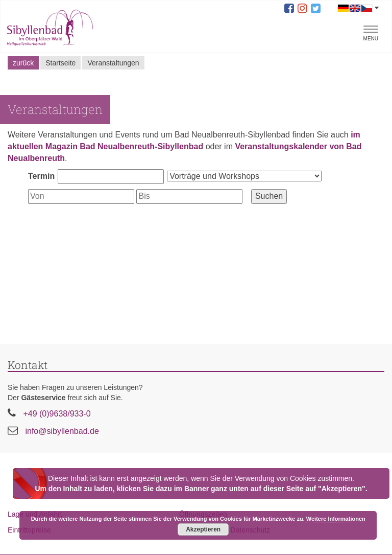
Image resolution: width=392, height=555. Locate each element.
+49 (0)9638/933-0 (57, 414)
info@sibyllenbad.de (62, 431)
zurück (23, 63)
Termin (41, 176)
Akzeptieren (203, 529)
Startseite (60, 63)
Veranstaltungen (113, 63)
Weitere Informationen (336, 519)
